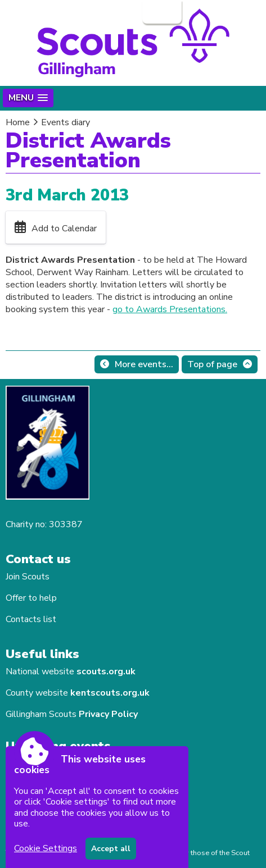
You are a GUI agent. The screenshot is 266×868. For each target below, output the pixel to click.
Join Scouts (28, 577)
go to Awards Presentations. (170, 309)
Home (18, 122)
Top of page (212, 364)
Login (161, 12)
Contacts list (31, 619)
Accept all (111, 849)
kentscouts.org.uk (110, 693)
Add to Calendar (64, 229)
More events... (144, 364)
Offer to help (31, 598)
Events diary (66, 122)
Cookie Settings (46, 848)
